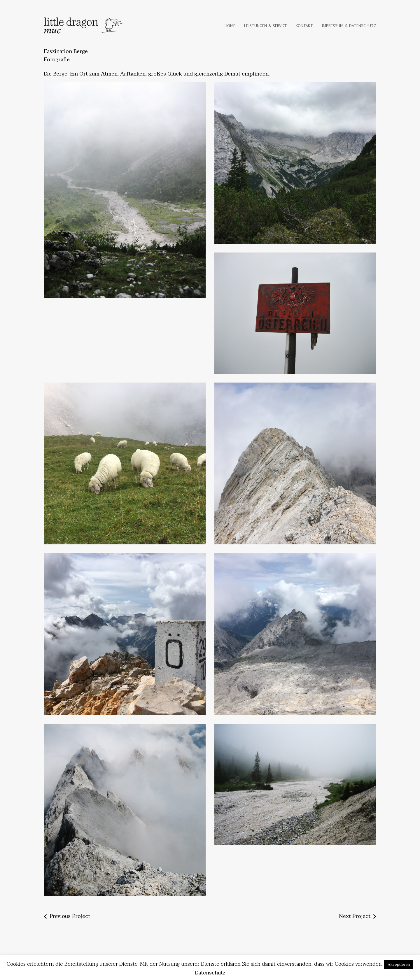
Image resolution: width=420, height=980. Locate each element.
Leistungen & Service (266, 26)
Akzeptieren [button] (399, 965)
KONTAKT (304, 26)
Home (230, 26)
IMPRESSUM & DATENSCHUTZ (349, 26)
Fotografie (57, 60)
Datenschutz (210, 973)
